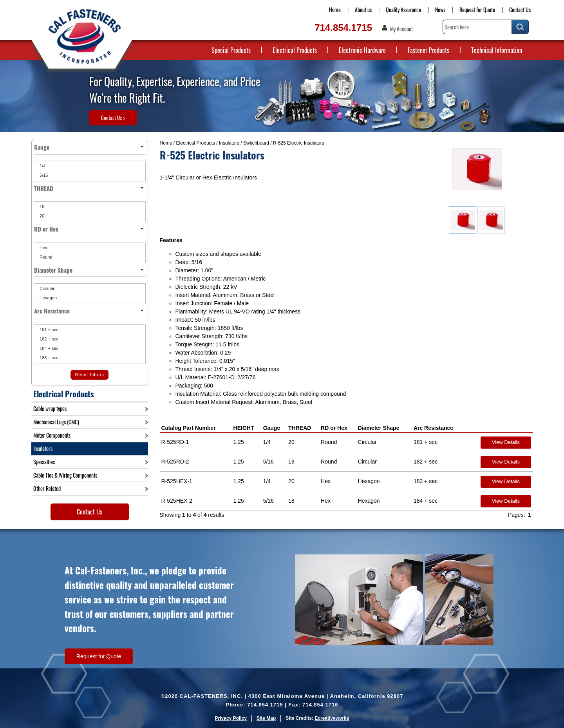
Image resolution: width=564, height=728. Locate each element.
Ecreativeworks (332, 718)
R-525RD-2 (175, 462)
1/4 (42, 166)
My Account (401, 29)
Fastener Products (428, 50)
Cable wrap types (50, 408)
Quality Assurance (403, 10)
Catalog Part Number (189, 428)
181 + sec (48, 330)
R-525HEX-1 (177, 481)
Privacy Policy (231, 718)
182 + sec (48, 339)
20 (41, 216)
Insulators (229, 143)
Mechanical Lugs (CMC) (56, 422)
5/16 (43, 175)
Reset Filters (89, 375)
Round (45, 257)
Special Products (231, 50)
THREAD (300, 428)
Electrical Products (295, 50)
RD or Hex (334, 428)
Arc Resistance (433, 428)
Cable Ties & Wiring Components (65, 475)
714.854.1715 (343, 28)
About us (363, 10)
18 (41, 206)
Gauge (272, 428)
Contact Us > (113, 118)
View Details (506, 442)
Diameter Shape (379, 428)
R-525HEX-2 (177, 501)
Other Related (47, 488)
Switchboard (256, 143)
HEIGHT (244, 428)
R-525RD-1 (175, 442)
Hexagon (48, 298)
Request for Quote (477, 10)
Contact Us (520, 10)
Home (335, 10)
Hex (43, 248)
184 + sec (48, 348)
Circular (46, 288)
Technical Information (497, 50)
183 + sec (48, 358)
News (440, 10)
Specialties (44, 462)
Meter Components (52, 435)
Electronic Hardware (362, 50)
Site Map (266, 718)
